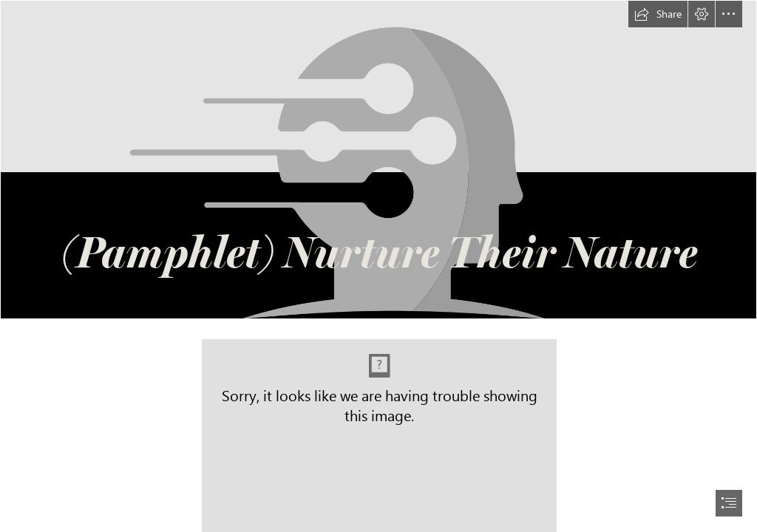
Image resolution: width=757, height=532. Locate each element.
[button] (658, 14)
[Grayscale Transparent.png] (378, 160)
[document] (378, 266)
